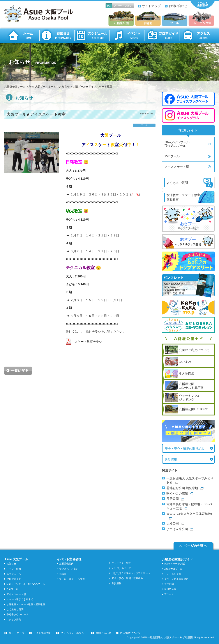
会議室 (63, 574)
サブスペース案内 (69, 569)
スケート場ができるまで (20, 599)
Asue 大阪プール (173, 569)
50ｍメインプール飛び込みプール (177, 144)
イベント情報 (14, 569)
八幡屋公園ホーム (15, 87)
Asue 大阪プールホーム (42, 87)
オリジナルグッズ (121, 568)
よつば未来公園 (177, 529)
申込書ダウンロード (17, 614)
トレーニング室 (173, 574)
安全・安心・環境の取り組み (185, 449)
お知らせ (57, 36)
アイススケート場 (177, 167)
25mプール (172, 156)
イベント (127, 36)
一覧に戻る (20, 371)
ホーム (22, 36)
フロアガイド (162, 36)
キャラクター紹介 (121, 563)
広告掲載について (131, 633)
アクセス (197, 36)
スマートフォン (123, 6)
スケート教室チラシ (88, 342)
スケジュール (92, 36)
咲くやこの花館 (177, 493)
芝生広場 (169, 584)
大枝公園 (173, 523)
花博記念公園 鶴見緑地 (182, 488)
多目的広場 (170, 589)
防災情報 (171, 459)
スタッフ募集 (14, 619)
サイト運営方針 (42, 633)
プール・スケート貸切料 (72, 579)
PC (109, 6)
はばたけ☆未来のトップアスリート (131, 573)
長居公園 (173, 499)
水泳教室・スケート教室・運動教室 (26, 604)
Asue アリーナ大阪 (175, 564)
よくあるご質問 (15, 609)
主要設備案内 (66, 564)
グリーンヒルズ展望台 (176, 579)
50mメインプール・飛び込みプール (26, 584)
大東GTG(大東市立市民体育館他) (189, 514)
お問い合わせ (178, 6)
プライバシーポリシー (74, 633)
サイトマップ (151, 6)
